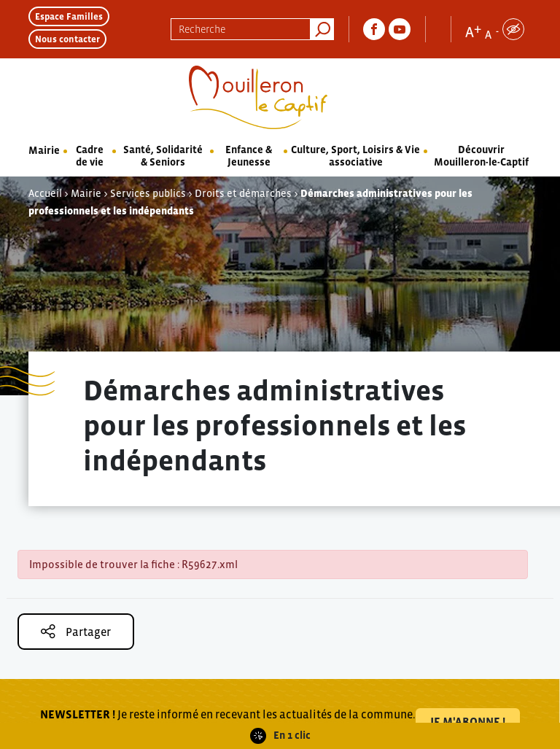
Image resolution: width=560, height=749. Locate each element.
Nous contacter (67, 39)
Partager (76, 631)
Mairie (44, 150)
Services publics (148, 193)
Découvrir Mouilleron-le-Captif (481, 156)
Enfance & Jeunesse (249, 156)
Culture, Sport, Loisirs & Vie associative (355, 156)
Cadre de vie (90, 156)
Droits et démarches (243, 193)
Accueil (45, 193)
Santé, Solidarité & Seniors (163, 156)
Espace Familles (69, 16)
